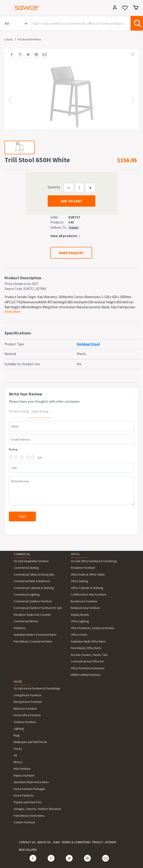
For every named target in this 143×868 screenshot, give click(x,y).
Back (10, 39)
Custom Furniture (24, 822)
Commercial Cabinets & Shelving (34, 588)
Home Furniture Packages (29, 789)
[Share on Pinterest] (18, 55)
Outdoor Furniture (25, 722)
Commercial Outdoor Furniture (33, 601)
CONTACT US (27, 842)
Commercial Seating (26, 568)
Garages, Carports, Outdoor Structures (37, 809)
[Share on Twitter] (27, 55)
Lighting (19, 729)
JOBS (56, 842)
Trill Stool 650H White (29, 39)
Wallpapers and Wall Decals (30, 742)
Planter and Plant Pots (28, 802)
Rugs (17, 735)
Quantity (54, 187)
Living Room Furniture (27, 695)
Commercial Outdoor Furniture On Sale (38, 608)
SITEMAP (111, 842)
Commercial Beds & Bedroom (32, 581)
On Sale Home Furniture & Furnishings (37, 688)
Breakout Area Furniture (85, 608)
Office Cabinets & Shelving (87, 588)
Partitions (20, 628)
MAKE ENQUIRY (71, 253)
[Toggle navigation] (5, 8)
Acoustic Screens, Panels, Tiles (89, 655)
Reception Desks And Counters (32, 615)
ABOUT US (44, 842)
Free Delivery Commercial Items (33, 641)
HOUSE (18, 682)
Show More (12, 312)
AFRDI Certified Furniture (86, 675)
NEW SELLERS (28, 850)
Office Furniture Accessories (88, 668)
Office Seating (79, 581)
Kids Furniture (22, 769)
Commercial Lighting (27, 595)
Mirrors (18, 762)
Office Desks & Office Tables (88, 575)
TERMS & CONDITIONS (76, 842)
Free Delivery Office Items (86, 648)
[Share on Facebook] (10, 55)
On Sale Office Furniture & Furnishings (94, 561)
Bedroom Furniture (25, 709)
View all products (64, 236)
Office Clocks (79, 635)
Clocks (18, 749)
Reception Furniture (83, 568)
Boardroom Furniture (84, 601)
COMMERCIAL (22, 554)
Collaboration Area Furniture (88, 595)
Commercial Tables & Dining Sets (34, 575)
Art (15, 755)
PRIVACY (98, 842)
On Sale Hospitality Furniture (31, 561)
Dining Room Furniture (28, 702)
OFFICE (75, 554)
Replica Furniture (24, 776)
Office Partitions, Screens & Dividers (92, 628)
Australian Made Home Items (31, 782)
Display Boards (80, 615)
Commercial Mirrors (26, 621)
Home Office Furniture (27, 715)
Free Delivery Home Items (29, 816)
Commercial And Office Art (87, 661)
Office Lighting (80, 621)
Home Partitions (24, 796)
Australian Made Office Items (88, 641)
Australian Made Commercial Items (35, 635)
